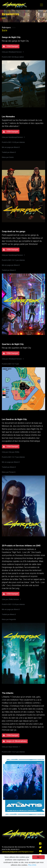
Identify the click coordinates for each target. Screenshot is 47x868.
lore (14, 27)
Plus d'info (32, 865)
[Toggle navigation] (41, 5)
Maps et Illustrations (15, 741)
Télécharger (11, 46)
